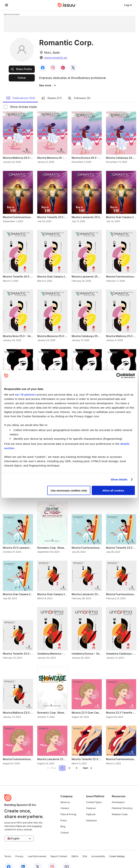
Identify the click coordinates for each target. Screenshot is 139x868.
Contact (65, 825)
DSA (85, 849)
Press (64, 813)
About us (65, 795)
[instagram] (52, 859)
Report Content (59, 849)
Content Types (94, 795)
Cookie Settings (117, 849)
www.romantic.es (56, 58)
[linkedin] (23, 859)
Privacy (19, 849)
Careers (65, 801)
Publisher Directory (122, 801)
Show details (119, 479)
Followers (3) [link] (79, 91)
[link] (128, 5)
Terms (8, 849)
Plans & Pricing (68, 807)
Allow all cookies (113, 490)
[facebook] (9, 859)
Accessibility (98, 849)
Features (91, 801)
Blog (63, 819)
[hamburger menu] (7, 5)
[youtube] (67, 859)
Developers (118, 795)
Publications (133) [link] (21, 91)
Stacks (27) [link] (51, 91)
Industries (91, 813)
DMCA (75, 849)
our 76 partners (25, 395)
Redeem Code (120, 807)
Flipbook (91, 807)
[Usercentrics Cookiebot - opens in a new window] (119, 376)
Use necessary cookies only (69, 490)
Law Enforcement (37, 849)
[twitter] (38, 859)
